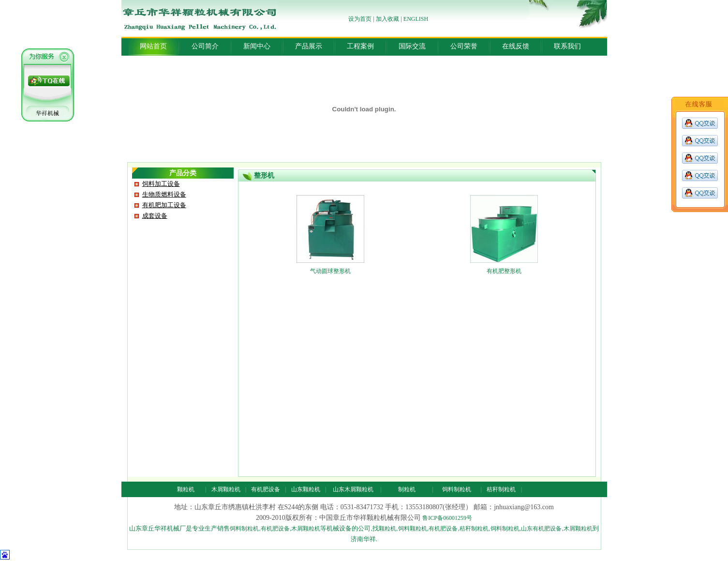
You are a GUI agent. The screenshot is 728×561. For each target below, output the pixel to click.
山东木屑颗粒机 (353, 489)
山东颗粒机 (306, 489)
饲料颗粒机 (413, 529)
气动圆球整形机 (330, 271)
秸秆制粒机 (501, 489)
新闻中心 (257, 46)
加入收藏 (387, 19)
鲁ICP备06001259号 (447, 518)
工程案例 (360, 46)
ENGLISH (416, 19)
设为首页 (360, 19)
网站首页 (153, 46)
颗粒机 (186, 489)
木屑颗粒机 (226, 489)
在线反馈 (516, 46)
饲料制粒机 (457, 489)
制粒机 (407, 489)
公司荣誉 (464, 46)
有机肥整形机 (504, 271)
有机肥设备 (266, 489)
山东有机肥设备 (541, 529)
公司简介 (205, 46)
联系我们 (567, 46)
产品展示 (309, 46)
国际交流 (412, 46)
